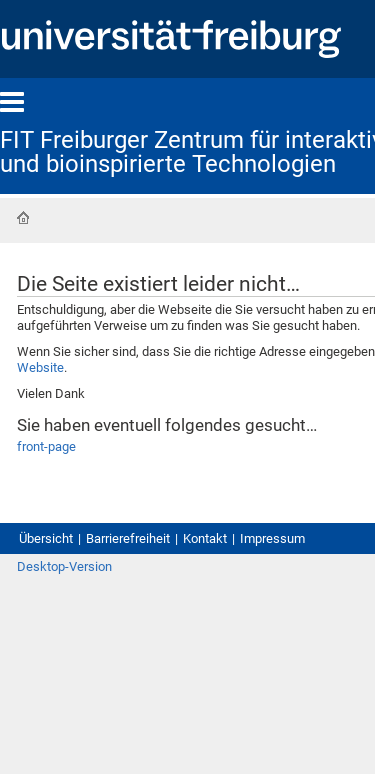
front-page (46, 446)
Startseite (23, 218)
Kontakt (205, 538)
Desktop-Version (64, 566)
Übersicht (46, 538)
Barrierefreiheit (128, 538)
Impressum (272, 538)
